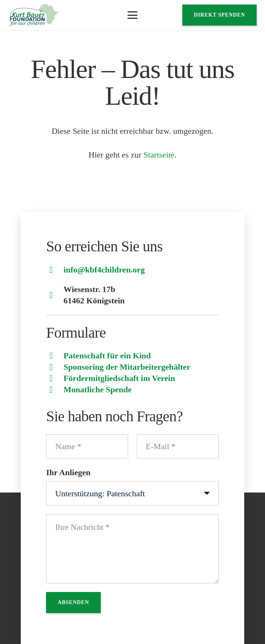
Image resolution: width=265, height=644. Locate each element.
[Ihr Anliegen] (132, 494)
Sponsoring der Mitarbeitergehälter (127, 367)
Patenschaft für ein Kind (107, 356)
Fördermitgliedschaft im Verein (119, 378)
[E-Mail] (178, 447)
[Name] (87, 447)
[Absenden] (73, 603)
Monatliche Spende (97, 389)
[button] (132, 15)
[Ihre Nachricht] (132, 549)
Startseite (159, 155)
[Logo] (34, 15)
